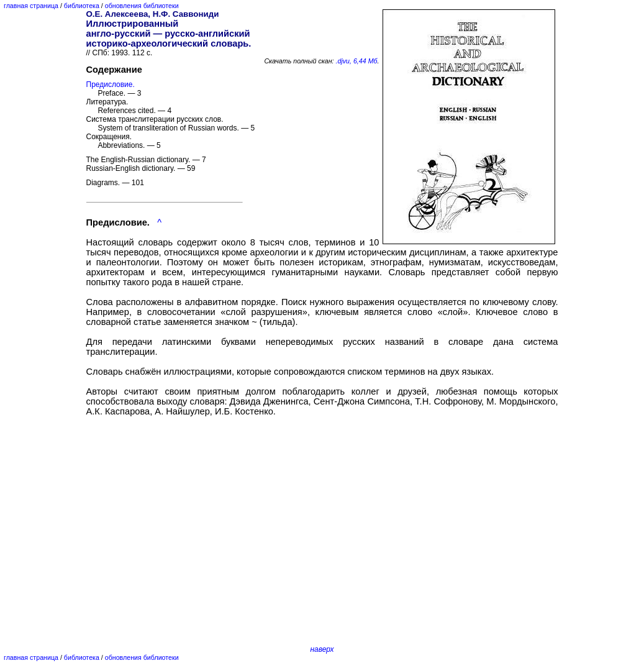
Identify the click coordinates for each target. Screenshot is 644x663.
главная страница (31, 6)
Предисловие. (111, 85)
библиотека (82, 6)
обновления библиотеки (142, 6)
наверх (322, 649)
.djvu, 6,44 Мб (357, 61)
